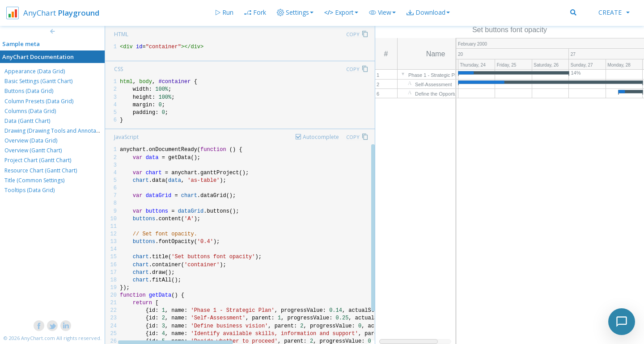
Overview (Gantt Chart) (33, 150)
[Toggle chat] (622, 322)
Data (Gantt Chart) (27, 121)
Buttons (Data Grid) (29, 91)
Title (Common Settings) (34, 180)
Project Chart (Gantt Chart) (38, 160)
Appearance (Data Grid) (35, 71)
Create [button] (614, 12)
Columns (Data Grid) (30, 111)
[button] (382, 13)
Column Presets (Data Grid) (39, 101)
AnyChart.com (38, 338)
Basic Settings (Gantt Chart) (38, 81)
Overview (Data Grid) (31, 141)
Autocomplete (321, 137)
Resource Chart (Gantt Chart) (41, 170)
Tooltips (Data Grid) (30, 190)
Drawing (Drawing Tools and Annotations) (57, 131)
